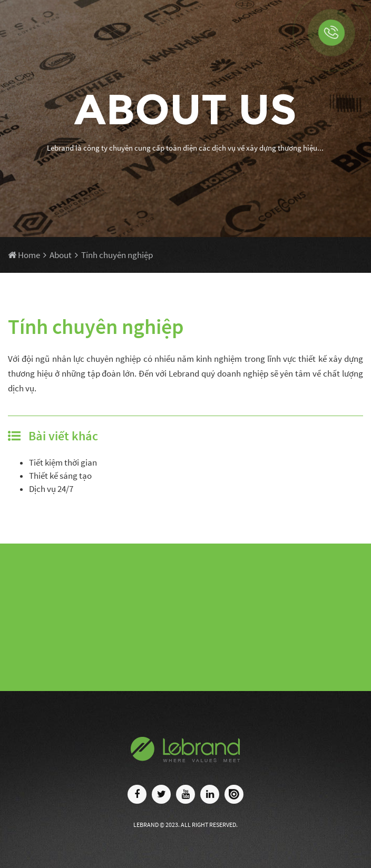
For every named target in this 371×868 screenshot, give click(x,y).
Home (24, 255)
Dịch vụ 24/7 (51, 489)
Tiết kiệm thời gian (63, 462)
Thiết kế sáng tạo (60, 476)
